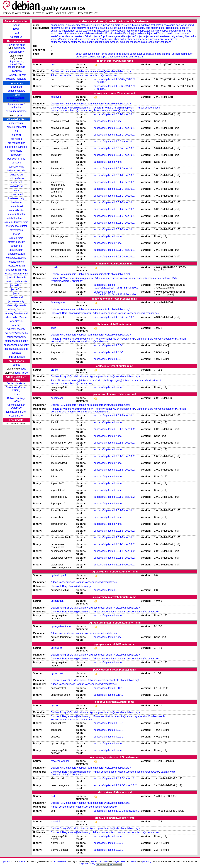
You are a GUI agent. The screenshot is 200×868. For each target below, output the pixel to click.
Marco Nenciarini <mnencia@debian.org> (116, 716)
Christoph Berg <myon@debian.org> (71, 108)
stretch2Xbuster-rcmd (16, 99)
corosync (88, 54)
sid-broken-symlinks (16, 147)
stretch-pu (16, 246)
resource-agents (119, 57)
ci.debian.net (16, 416)
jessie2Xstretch (16, 266)
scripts (11, 67)
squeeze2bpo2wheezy (16, 345)
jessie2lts (16, 289)
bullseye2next (16, 179)
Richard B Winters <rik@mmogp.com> (114, 108)
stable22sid (16, 186)
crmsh (97, 54)
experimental (16, 123)
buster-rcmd (16, 194)
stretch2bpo (16, 230)
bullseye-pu (16, 175)
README (16, 71)
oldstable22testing (16, 258)
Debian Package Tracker (16, 400)
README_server (16, 75)
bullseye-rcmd (16, 167)
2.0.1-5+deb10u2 (125, 416)
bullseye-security (16, 171)
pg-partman (165, 54)
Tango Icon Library (87, 864)
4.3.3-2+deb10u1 (125, 317)
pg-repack (81, 57)
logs (23, 67)
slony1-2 (138, 57)
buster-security (16, 198)
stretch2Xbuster (16, 214)
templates (20, 48)
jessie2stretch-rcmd (16, 270)
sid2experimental (16, 127)
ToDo (25, 373)
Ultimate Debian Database (16, 406)
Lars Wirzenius (59, 861)
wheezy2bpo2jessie (16, 317)
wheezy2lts (16, 321)
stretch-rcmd (16, 238)
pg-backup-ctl (150, 54)
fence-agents (108, 54)
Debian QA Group (16, 383)
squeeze (16, 353)
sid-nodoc (16, 139)
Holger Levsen (120, 861)
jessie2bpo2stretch (16, 282)
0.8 (117, 590)
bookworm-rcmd (16, 159)
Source (16, 365)
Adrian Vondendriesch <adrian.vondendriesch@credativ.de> (84, 75)
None (119, 121)
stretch (16, 234)
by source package (16, 111)
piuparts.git (147, 861)
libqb (119, 54)
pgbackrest (94, 57)
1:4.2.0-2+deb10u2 (126, 778)
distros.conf (16, 64)
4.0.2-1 (120, 723)
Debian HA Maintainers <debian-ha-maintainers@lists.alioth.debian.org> (91, 71)
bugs (23, 369)
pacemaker (136, 54)
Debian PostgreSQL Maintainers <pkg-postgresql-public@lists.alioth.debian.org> (95, 376)
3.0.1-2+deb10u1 (125, 114)
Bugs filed (16, 87)
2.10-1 (119, 688)
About (16, 25)
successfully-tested (104, 79)
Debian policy (16, 52)
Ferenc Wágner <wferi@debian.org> (114, 110)
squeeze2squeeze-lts (16, 349)
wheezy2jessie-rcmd (16, 313)
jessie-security (16, 301)
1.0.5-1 (120, 345)
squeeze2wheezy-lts (16, 333)
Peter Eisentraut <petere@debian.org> (72, 381)
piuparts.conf (16, 61)
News (16, 29)
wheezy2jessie (16, 309)
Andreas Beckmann (100, 861)
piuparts (7, 861)
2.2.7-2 (120, 843)
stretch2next (16, 250)
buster (16, 190)
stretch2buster (16, 210)
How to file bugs (16, 45)
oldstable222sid (16, 254)
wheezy (16, 325)
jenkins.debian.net (16, 412)
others (133, 861)
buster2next (16, 206)
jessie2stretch (16, 262)
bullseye (16, 163)
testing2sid (16, 151)
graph (20, 115)
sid (16, 131)
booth (79, 54)
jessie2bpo (16, 285)
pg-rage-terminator (182, 54)
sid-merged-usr (16, 143)
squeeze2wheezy (16, 337)
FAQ (16, 33)
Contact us (16, 37)
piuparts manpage (16, 79)
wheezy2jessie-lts (16, 305)
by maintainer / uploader (16, 106)
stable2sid (16, 182)
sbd (131, 57)
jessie (16, 293)
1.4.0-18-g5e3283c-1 (127, 811)
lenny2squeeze (16, 357)
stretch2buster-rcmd (16, 218)
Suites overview (16, 91)
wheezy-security (16, 329)
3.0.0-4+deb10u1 (125, 142)
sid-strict (16, 135)
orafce (125, 54)
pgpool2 (105, 57)
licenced (22, 861)
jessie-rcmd (16, 297)
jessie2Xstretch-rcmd (16, 274)
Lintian (16, 394)
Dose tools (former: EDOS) (16, 389)
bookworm (16, 155)
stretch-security (16, 242)
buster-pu (16, 202)
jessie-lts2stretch (16, 277)
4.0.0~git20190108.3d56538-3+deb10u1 (116, 288)
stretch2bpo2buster (16, 226)
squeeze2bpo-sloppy (16, 341)
